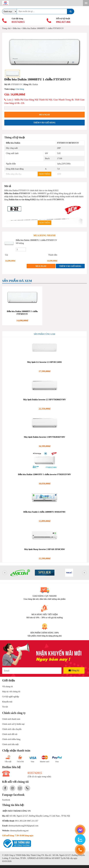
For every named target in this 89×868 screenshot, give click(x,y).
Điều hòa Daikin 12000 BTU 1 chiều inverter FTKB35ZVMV (44, 474)
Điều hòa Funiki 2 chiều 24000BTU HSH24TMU (45, 512)
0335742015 (18, 22)
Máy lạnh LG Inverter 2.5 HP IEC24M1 (45, 362)
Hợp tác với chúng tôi (11, 692)
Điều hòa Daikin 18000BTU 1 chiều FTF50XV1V (36, 240)
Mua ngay (44, 115)
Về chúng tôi (7, 687)
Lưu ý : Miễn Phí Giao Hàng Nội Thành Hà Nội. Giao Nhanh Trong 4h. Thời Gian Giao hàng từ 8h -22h (44, 101)
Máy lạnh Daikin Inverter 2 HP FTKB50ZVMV (44, 437)
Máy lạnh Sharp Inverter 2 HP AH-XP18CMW (44, 549)
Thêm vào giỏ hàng (44, 123)
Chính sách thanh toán (11, 719)
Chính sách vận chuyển (12, 729)
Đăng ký (74, 670)
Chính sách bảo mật (10, 744)
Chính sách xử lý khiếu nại (13, 724)
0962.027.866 (63, 22)
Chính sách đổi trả (10, 734)
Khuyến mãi (7, 702)
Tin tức (5, 707)
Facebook (6, 800)
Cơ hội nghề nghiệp (11, 697)
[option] (44, 52)
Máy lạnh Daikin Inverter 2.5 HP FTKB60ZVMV (45, 400)
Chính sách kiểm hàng (11, 739)
